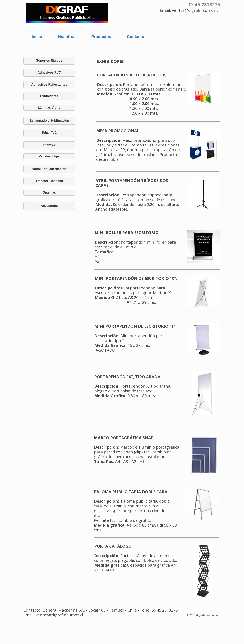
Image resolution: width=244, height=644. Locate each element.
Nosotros (67, 37)
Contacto (136, 37)
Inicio (37, 37)
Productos (101, 37)
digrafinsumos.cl (207, 615)
